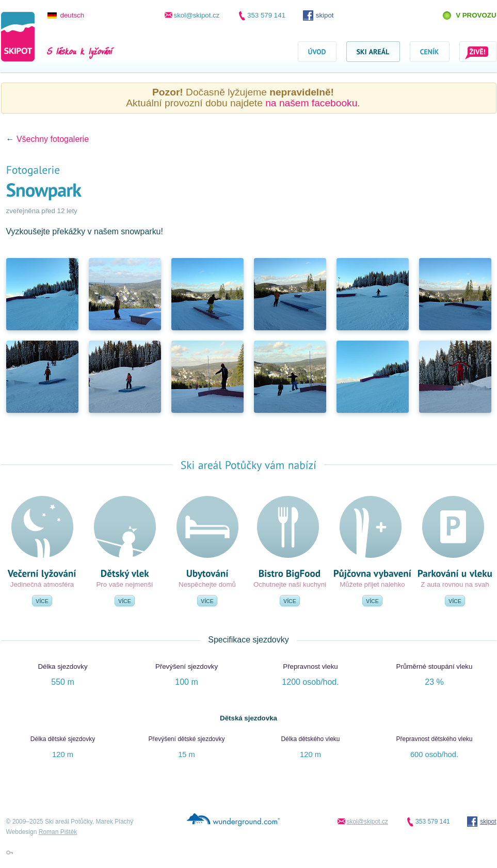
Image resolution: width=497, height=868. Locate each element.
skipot (325, 15)
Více (42, 601)
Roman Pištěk (58, 832)
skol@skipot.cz (197, 15)
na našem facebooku (311, 103)
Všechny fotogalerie (53, 139)
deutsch (73, 15)
